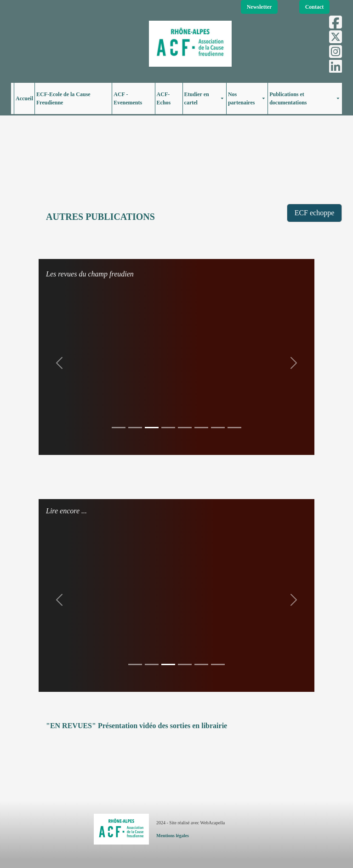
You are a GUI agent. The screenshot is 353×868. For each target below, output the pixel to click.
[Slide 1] (119, 428)
